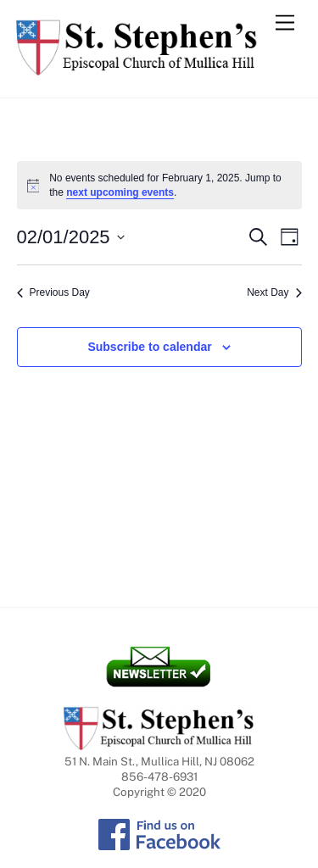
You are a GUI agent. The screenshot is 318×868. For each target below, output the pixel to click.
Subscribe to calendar (149, 347)
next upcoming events (120, 192)
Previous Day (53, 292)
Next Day (274, 292)
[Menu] (285, 23)
